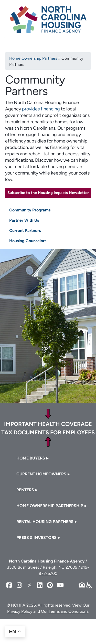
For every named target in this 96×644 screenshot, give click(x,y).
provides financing (41, 109)
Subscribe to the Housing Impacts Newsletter (48, 193)
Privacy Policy (20, 611)
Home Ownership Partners (33, 58)
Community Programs (30, 210)
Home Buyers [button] (31, 458)
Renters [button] (25, 490)
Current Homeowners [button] (41, 474)
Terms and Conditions (68, 611)
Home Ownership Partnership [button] (50, 506)
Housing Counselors (28, 241)
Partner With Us (24, 220)
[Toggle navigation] (11, 42)
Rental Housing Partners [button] (45, 522)
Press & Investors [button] (36, 538)
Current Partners (25, 231)
